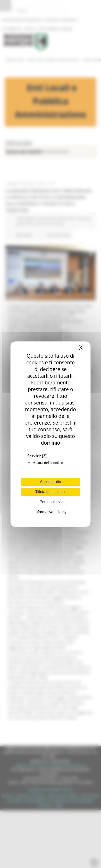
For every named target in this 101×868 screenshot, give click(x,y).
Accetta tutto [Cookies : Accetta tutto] (50, 482)
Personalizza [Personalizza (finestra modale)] (51, 502)
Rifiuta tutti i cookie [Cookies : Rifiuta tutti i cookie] (50, 492)
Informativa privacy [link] (50, 512)
